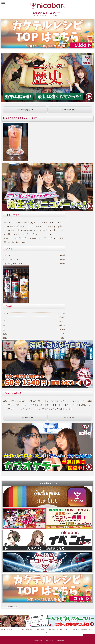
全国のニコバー (12, 629)
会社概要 (84, 629)
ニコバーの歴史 (39, 629)
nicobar (46, 640)
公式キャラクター (63, 629)
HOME (3, 629)
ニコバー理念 (51, 629)
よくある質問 (75, 629)
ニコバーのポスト (10, 606)
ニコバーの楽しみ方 (26, 629)
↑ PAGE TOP (89, 635)
